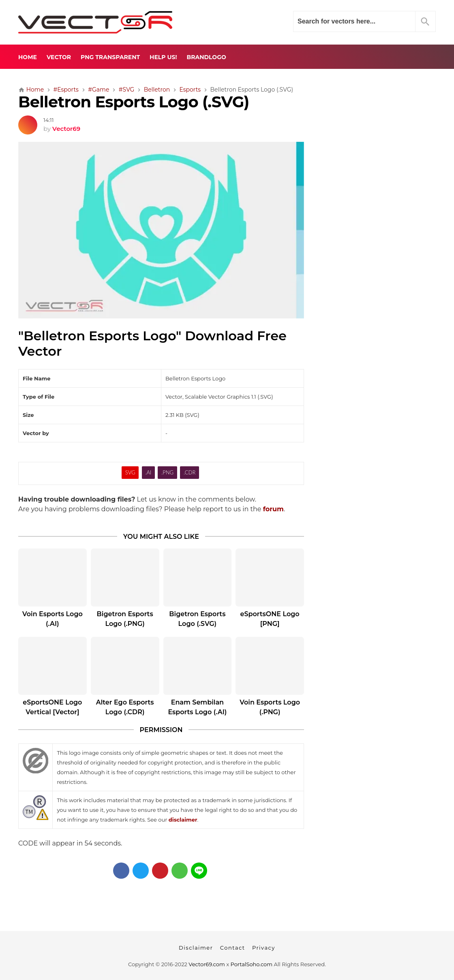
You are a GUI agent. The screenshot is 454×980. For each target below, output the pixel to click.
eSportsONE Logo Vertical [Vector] (52, 707)
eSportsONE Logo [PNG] (270, 619)
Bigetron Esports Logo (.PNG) (125, 619)
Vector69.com (207, 964)
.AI (148, 472)
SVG (130, 472)
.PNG (167, 472)
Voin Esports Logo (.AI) (52, 619)
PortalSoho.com (252, 964)
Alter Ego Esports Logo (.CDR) (125, 707)
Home (28, 57)
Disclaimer (196, 948)
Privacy (264, 948)
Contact (233, 948)
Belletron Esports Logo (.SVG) (134, 102)
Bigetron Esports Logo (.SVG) (197, 619)
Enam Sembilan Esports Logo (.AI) (197, 707)
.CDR (190, 472)
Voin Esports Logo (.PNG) (270, 707)
